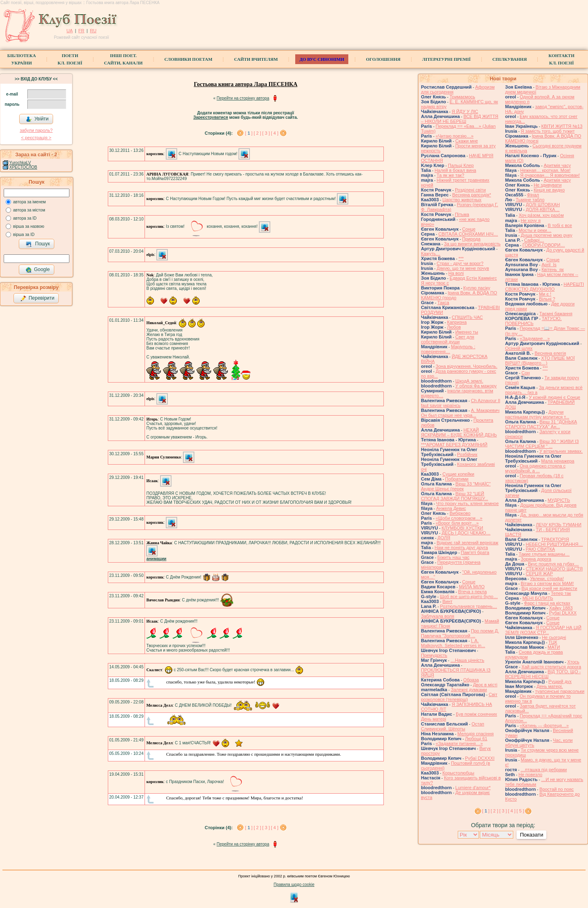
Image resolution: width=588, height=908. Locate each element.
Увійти (37, 119)
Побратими (457, 479)
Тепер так (561, 593)
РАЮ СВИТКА (540, 549)
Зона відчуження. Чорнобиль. (467, 366)
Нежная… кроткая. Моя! (545, 170)
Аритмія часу (557, 165)
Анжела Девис (451, 508)
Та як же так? (450, 175)
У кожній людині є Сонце (555, 397)
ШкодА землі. (469, 381)
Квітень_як (552, 269)
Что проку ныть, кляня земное (467, 503)
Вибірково (460, 513)
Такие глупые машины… (544, 554)
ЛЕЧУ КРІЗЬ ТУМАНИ (559, 525)
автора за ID (25, 218)
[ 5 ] (520, 811)
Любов (454, 327)
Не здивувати (548, 185)
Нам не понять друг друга (461, 547)
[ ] (249, 133)
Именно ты (467, 332)
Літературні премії (447, 59)
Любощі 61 (476, 739)
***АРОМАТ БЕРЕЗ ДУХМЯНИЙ (454, 445)
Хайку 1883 (561, 608)
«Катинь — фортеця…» (544, 726)
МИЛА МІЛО (472, 587)
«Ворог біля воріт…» (457, 523)
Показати (531, 835)
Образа (471, 680)
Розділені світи (470, 190)
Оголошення (383, 59)
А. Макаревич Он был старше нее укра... (460, 413)
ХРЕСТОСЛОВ (23, 167)
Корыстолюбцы (458, 773)
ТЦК (553, 642)
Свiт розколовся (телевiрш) (459, 697)
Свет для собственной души (448, 339)
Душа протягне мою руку (546, 235)
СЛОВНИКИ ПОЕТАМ (188, 59)
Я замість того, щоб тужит (548, 131)
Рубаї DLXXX (563, 613)
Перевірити (37, 298)
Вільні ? (547, 299)
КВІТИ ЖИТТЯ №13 (562, 126)
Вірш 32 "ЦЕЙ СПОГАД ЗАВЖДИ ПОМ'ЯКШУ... (454, 496)
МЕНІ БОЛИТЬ (538, 598)
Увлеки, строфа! (547, 579)
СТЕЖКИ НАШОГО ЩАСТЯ (554, 569)
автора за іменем (29, 202)
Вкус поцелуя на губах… (553, 564)
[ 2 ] (257, 133)
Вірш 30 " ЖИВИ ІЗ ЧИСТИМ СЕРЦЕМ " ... (542, 444)
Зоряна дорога (536, 559)
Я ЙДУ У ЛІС (465, 111)
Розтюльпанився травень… (469, 606)
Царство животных (462, 200)
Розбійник (467, 454)
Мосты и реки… (535, 230)
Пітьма (462, 214)
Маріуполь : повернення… (448, 349)
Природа (471, 239)
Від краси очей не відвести (549, 588)
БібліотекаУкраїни (22, 59)
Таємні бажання (556, 314)
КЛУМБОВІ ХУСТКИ (462, 528)
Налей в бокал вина (455, 170)
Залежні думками (469, 690)
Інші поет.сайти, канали (123, 59)
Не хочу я (531, 220)
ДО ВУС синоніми (322, 59)
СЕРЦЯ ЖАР (539, 574)
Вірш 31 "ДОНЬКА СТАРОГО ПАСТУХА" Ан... (541, 424)
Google (38, 270)
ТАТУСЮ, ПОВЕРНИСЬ (533, 321)
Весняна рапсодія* (471, 195)
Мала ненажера (558, 461)
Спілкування (510, 59)
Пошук (38, 244)
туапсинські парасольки (560, 691)
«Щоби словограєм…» (459, 518)
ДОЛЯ (444, 538)
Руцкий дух (560, 681)
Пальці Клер (461, 165)
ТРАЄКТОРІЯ (555, 539)
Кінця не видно (549, 190)
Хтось (573, 662)
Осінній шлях (519, 348)
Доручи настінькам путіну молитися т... (537, 414)
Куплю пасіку (477, 288)
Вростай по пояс (557, 789)
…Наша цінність (467, 660)
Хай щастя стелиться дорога (551, 667)
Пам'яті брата (475, 552)
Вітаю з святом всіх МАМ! (547, 583)
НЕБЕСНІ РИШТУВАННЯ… (554, 544)
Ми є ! (545, 294)
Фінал (533, 195)
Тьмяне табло (530, 200)
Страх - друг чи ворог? (460, 263)
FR (81, 31)
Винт (447, 601)
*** (461, 258)
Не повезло (530, 774)
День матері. (550, 686)
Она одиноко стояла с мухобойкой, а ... (535, 468)
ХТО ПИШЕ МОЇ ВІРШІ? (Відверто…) (540, 361)
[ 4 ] (274, 133)
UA (70, 31)
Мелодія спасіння (476, 734)
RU (93, 31)
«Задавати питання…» (459, 743)
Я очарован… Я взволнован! (550, 175)
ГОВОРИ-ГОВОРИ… (543, 245)
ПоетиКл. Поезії (70, 59)
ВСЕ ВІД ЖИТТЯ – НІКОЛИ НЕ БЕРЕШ (460, 119)
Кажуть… (431, 254)
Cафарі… (534, 240)
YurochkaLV (20, 163)
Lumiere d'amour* (473, 788)
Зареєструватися (210, 117)
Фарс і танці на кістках (547, 603)
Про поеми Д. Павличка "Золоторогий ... (460, 633)
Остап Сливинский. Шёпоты (453, 726)
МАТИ (554, 647)
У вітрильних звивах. (561, 451)
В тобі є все (560, 225)
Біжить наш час (453, 557)
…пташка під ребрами (544, 770)
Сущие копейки (458, 474)
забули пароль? (36, 130)
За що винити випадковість (472, 244)
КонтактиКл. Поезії (561, 59)
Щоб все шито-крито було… (469, 596)
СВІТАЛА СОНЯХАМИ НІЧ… (468, 234)
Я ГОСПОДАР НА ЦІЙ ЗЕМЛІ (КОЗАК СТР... (543, 630)
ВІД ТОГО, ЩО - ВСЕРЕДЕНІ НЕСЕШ (543, 674)
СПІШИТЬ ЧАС (467, 317)
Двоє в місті (485, 685)
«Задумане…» (535, 338)
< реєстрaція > (36, 138)
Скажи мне (467, 141)
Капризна (457, 322)
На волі (456, 273)
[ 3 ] (266, 133)
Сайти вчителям (256, 59)
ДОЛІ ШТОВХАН (543, 205)
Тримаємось (462, 97)
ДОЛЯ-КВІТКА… (542, 209)
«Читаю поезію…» (455, 136)
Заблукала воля (438, 616)
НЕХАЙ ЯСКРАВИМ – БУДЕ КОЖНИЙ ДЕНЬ (459, 432)
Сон (526, 373)
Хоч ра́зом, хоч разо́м (541, 215)
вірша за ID (24, 235)
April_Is (549, 265)
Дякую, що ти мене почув (463, 268)
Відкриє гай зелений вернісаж (467, 543)
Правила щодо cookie (294, 885)
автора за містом (29, 210)
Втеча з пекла (472, 592)
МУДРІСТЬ (559, 500)
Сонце (469, 229)
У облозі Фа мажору (476, 386)
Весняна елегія (550, 353)
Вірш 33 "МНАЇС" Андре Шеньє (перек (456, 486)
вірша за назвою (29, 226)
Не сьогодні (554, 637)
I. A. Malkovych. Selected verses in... (453, 643)
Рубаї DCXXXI (480, 758)
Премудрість (434, 655)
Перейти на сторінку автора (243, 98)
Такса (443, 303)
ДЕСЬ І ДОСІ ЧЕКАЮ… (466, 533)
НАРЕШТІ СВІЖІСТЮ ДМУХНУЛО (545, 287)
